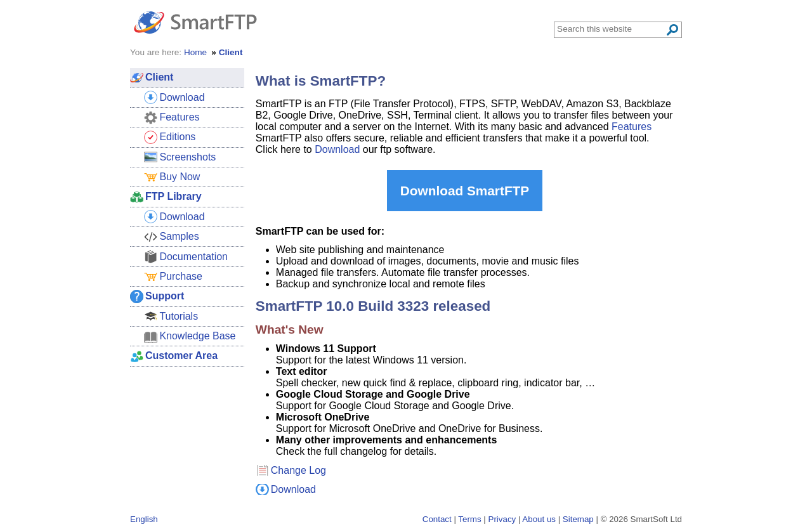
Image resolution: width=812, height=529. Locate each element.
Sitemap (578, 519)
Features (632, 127)
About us (539, 519)
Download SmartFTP (465, 191)
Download (337, 149)
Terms (469, 519)
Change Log (298, 470)
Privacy (502, 519)
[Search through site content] (611, 29)
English (144, 519)
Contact (437, 519)
